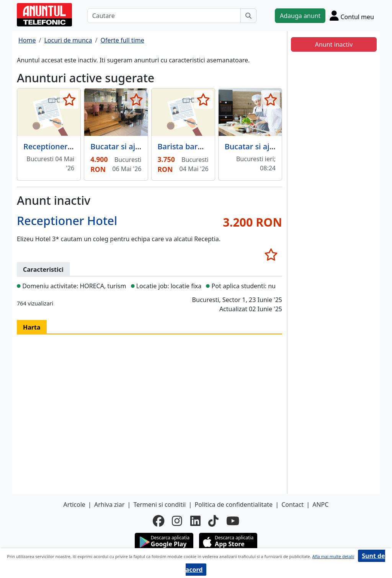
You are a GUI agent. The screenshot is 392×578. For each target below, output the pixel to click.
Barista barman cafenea (201, 146)
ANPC (320, 505)
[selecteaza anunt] (69, 100)
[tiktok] (213, 521)
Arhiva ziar (109, 505)
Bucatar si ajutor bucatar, (270, 146)
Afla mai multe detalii (333, 556)
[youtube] (233, 521)
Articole (74, 505)
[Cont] (352, 16)
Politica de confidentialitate (234, 505)
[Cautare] (164, 16)
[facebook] (158, 521)
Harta (32, 327)
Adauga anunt (300, 16)
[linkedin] (195, 521)
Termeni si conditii (159, 505)
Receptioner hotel (56, 146)
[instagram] (177, 521)
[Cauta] (248, 16)
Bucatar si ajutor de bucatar (141, 146)
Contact (292, 505)
